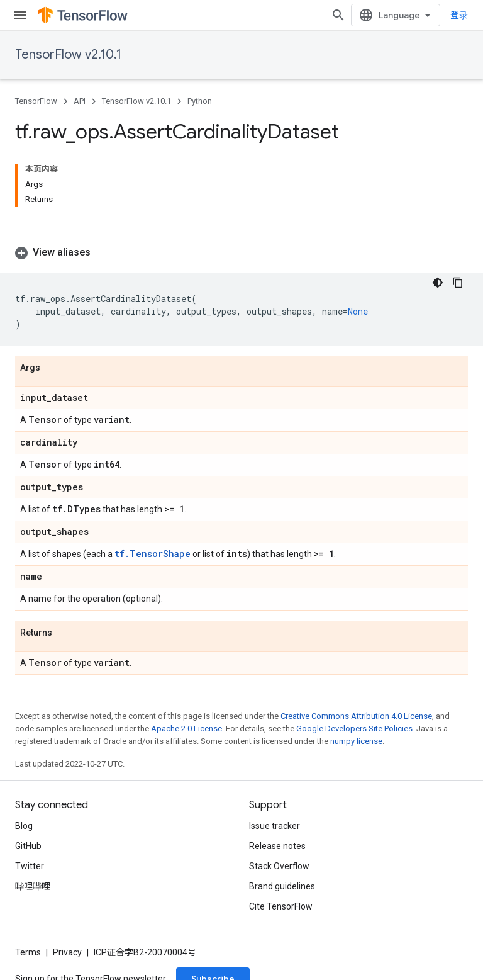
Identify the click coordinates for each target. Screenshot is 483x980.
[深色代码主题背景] (438, 283)
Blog (24, 826)
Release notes (277, 846)
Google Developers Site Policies (354, 729)
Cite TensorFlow (281, 906)
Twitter (30, 866)
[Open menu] (20, 15)
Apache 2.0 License (186, 729)
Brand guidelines (282, 886)
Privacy (67, 952)
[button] (241, 252)
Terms (28, 952)
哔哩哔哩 (33, 886)
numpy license (356, 741)
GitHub (28, 846)
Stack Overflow (279, 866)
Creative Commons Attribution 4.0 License (356, 716)
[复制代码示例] (458, 283)
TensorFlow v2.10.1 (68, 54)
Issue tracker (275, 826)
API (80, 101)
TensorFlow (36, 101)
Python (200, 101)
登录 (459, 15)
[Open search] (338, 15)
